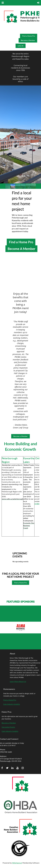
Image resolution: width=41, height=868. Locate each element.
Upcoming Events (8, 727)
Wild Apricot (17, 863)
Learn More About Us (18, 681)
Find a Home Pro (29, 36)
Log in (21, 46)
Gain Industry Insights (12, 704)
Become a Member (28, 40)
